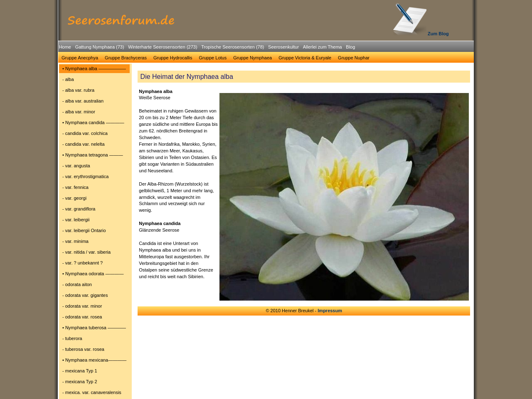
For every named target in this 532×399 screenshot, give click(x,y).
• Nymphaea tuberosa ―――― (94, 328)
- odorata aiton (77, 284)
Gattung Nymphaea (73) (100, 47)
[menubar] (207, 48)
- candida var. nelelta (84, 144)
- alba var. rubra (78, 90)
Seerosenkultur (283, 47)
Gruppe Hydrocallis (173, 58)
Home (65, 47)
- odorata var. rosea (82, 317)
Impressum (330, 311)
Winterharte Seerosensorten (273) (163, 47)
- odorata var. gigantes (85, 295)
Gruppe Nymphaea (252, 58)
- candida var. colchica (85, 133)
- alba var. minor (79, 112)
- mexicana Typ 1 (80, 371)
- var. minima (75, 241)
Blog (350, 47)
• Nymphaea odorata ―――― (93, 274)
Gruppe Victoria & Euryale (305, 58)
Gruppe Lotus (213, 58)
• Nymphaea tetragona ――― (93, 155)
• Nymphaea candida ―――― (93, 122)
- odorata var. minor (82, 306)
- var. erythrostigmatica (85, 176)
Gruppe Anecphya (80, 58)
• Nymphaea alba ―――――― (94, 69)
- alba (68, 79)
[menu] (94, 232)
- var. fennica (75, 187)
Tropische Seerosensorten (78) (233, 47)
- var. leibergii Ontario (84, 230)
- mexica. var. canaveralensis (92, 392)
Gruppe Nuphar (354, 58)
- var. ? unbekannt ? (83, 263)
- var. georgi (74, 198)
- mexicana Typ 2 (80, 382)
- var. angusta (76, 166)
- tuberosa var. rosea (83, 349)
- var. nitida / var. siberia (86, 252)
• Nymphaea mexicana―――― (94, 360)
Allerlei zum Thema (323, 47)
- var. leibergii (76, 220)
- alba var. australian (83, 101)
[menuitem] (65, 47)
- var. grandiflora (79, 209)
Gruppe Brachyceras (126, 58)
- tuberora (72, 338)
